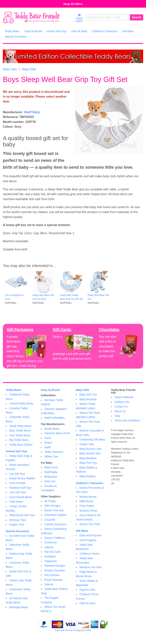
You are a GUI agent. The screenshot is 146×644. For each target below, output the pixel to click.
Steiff (48, 447)
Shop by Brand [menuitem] (33, 31)
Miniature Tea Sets (90, 567)
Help (117, 416)
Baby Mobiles (87, 476)
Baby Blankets (88, 458)
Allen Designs (53, 506)
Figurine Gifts (87, 590)
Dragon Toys (17, 525)
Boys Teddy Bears (20, 431)
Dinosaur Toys (18, 520)
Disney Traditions (55, 538)
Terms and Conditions (127, 420)
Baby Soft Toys (88, 395)
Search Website (124, 397)
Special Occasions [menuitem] (16, 37)
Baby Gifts (10, 69)
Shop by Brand (50, 390)
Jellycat (49, 547)
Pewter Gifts (87, 444)
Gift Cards (62, 330)
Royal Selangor (54, 580)
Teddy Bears (14, 390)
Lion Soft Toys (18, 492)
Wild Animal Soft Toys (22, 515)
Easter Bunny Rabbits (22, 478)
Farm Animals (17, 483)
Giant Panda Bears (21, 497)
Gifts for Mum (87, 603)
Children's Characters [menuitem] (105, 31)
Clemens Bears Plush (57, 433)
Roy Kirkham (52, 575)
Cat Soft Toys (17, 474)
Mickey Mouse (88, 497)
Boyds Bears (52, 429)
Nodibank (50, 557)
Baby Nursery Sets (91, 449)
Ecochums (51, 542)
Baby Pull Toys (88, 463)
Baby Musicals (88, 399)
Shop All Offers (73, 4)
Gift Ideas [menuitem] (128, 31)
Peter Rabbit (87, 506)
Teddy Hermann (54, 452)
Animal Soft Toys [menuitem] (56, 31)
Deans (48, 443)
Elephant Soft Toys (20, 488)
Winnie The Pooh (90, 524)
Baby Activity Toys (90, 453)
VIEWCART (79, 18)
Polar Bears (16, 502)
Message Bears (19, 607)
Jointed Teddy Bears (21, 403)
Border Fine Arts (54, 510)
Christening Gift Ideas (92, 439)
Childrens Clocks (89, 554)
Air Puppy (50, 501)
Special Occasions (17, 531)
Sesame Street (88, 511)
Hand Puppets (88, 540)
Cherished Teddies (56, 515)
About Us (120, 411)
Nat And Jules (53, 552)
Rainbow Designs (55, 566)
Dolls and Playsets (90, 535)
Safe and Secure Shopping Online (73, 630)
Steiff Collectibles (55, 418)
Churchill (50, 520)
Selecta (49, 584)
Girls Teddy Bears (20, 435)
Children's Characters (90, 483)
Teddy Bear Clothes (21, 445)
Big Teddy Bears (19, 440)
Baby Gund (51, 467)
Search (137, 17)
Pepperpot (51, 561)
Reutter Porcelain (55, 570)
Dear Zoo (50, 481)
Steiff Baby (32, 112)
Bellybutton (51, 477)
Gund (48, 438)
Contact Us (121, 407)
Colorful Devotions (55, 524)
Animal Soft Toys (16, 451)
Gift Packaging (20, 330)
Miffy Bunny (86, 501)
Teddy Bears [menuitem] (12, 31)
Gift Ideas (82, 531)
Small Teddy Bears (20, 426)
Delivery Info (122, 402)
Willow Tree (51, 456)
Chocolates (109, 330)
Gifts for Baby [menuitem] (79, 31)
